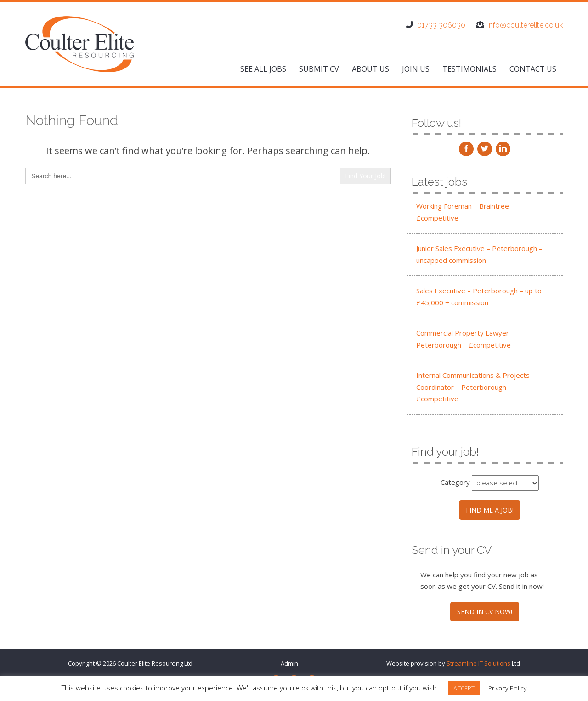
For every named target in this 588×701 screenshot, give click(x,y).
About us (370, 69)
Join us (416, 69)
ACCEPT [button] (464, 688)
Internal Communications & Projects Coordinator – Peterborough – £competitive (473, 387)
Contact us (533, 69)
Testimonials (469, 69)
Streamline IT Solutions (478, 663)
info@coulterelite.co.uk (525, 25)
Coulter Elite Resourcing (150, 663)
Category (455, 482)
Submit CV (319, 69)
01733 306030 (441, 25)
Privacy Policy (507, 688)
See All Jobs (263, 69)
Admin (289, 663)
